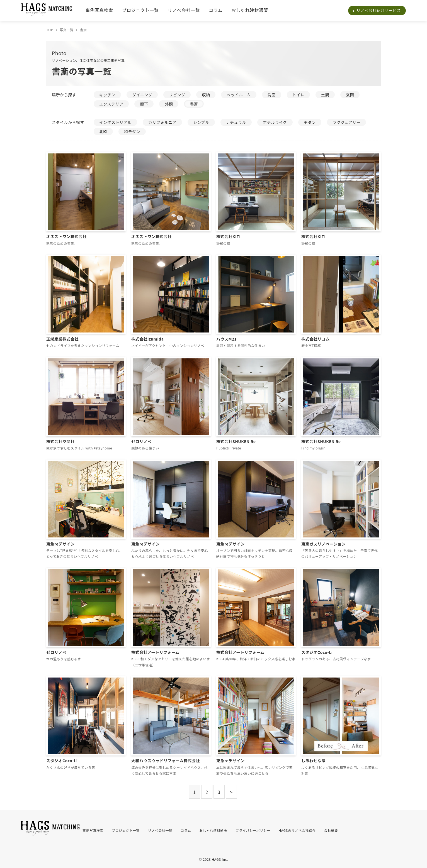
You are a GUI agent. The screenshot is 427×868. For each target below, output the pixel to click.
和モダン (132, 131)
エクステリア (111, 104)
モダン (310, 122)
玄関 (350, 95)
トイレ (298, 95)
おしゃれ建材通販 (250, 10)
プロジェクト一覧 (140, 10)
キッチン (107, 95)
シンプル (201, 122)
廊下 (144, 104)
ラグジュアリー (346, 122)
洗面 (272, 95)
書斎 (194, 104)
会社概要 (331, 830)
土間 (325, 95)
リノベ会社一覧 (184, 10)
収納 (206, 95)
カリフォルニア (162, 122)
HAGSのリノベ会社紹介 (297, 830)
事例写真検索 (99, 10)
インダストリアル (115, 122)
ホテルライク (275, 122)
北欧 (103, 131)
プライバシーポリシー (253, 830)
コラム (216, 10)
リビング (177, 95)
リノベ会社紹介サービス (379, 10)
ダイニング (142, 95)
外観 (169, 104)
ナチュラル (236, 122)
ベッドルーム (239, 95)
